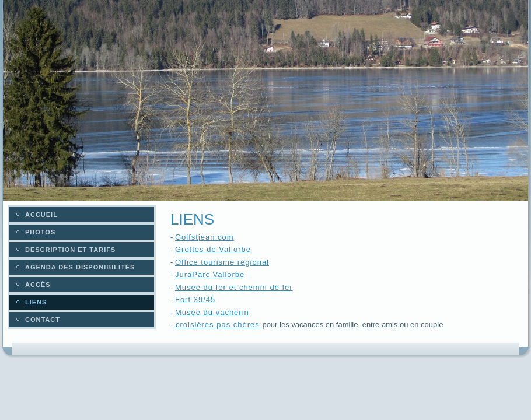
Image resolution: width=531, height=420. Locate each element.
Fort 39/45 (195, 300)
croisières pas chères (217, 325)
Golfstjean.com (205, 237)
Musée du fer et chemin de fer (234, 287)
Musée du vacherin (212, 312)
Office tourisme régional (222, 262)
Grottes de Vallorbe (213, 249)
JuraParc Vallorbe (210, 274)
